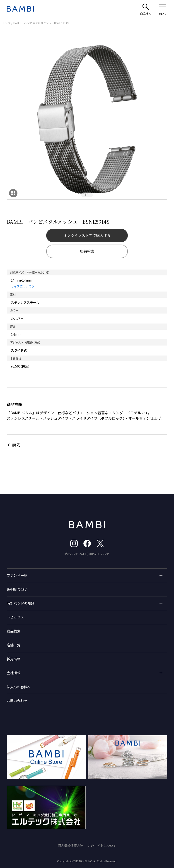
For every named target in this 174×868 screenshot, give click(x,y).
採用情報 (14, 659)
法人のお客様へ (19, 687)
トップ (6, 23)
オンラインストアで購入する (87, 235)
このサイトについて (102, 846)
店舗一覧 (14, 645)
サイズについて (21, 286)
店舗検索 (87, 251)
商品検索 (14, 631)
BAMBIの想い (17, 589)
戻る (16, 445)
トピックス (15, 617)
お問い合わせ (17, 701)
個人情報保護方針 (70, 846)
